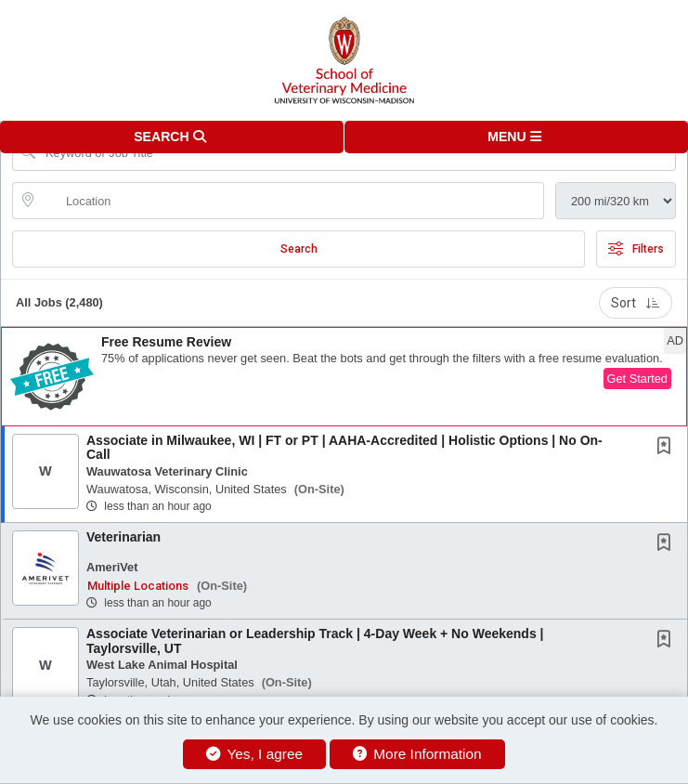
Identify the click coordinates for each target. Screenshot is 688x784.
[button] (517, 137)
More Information (417, 754)
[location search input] (291, 201)
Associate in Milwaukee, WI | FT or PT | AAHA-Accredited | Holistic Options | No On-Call (344, 447)
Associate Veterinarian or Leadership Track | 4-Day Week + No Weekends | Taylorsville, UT (315, 640)
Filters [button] (636, 249)
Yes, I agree (254, 754)
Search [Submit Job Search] (299, 249)
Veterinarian (123, 537)
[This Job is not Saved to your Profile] (668, 448)
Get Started (637, 379)
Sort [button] (636, 303)
